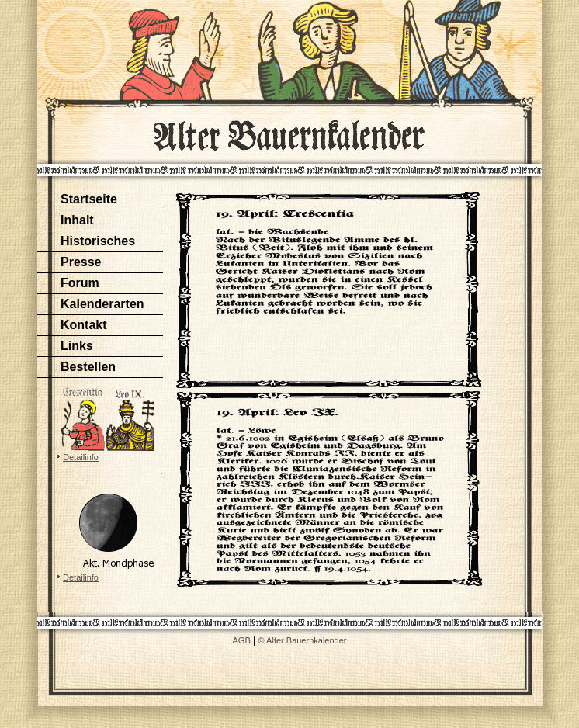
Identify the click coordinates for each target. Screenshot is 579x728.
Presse (81, 262)
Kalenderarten (102, 304)
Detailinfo (81, 457)
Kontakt (84, 325)
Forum (80, 283)
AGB (242, 640)
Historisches (98, 241)
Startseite (89, 199)
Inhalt (77, 220)
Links (77, 346)
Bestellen (88, 367)
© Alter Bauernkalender (303, 640)
